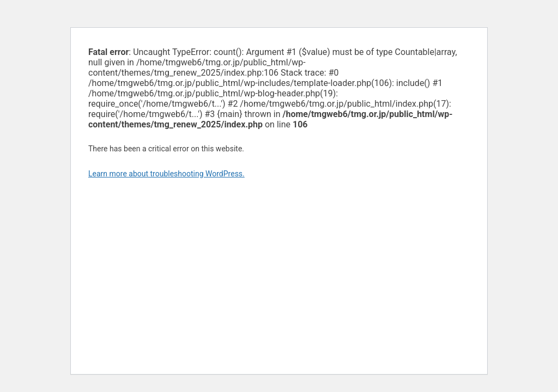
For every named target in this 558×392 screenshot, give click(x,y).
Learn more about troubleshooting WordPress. (166, 174)
